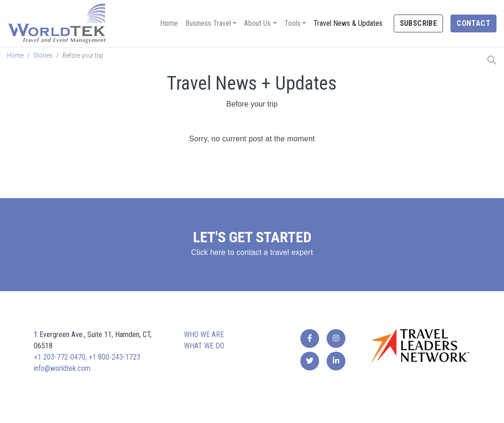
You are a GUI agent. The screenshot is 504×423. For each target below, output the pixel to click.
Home (169, 23)
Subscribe (419, 23)
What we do (204, 346)
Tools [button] (292, 23)
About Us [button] (257, 23)
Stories (43, 56)
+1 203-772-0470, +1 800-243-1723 (87, 357)
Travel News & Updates (348, 23)
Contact (473, 23)
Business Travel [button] (208, 23)
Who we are (204, 335)
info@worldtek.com (62, 368)
